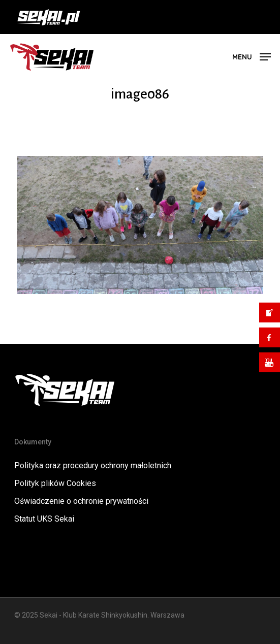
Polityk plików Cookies (55, 483)
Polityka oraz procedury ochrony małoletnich (93, 465)
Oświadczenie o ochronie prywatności (81, 501)
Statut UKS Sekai (44, 519)
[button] (252, 56)
